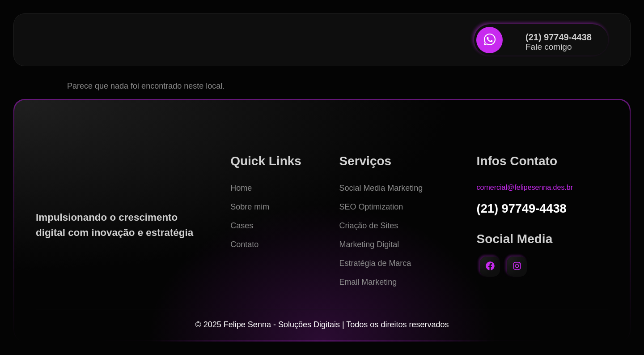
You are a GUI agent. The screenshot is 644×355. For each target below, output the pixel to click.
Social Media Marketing (381, 188)
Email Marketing (368, 282)
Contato (244, 244)
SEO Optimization (371, 207)
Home (241, 188)
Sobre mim (250, 207)
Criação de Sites (369, 226)
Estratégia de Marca (375, 263)
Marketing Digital (369, 244)
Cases (242, 226)
